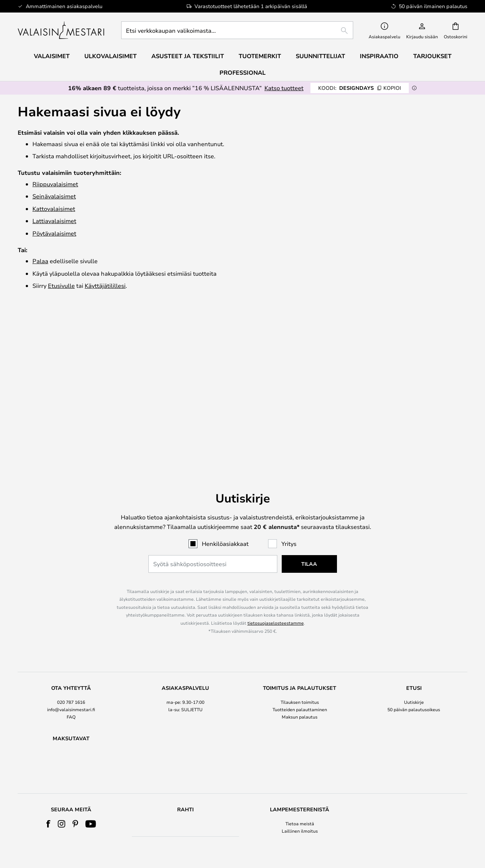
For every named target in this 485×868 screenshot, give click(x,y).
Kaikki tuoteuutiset (71, 803)
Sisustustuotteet (71, 796)
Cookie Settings (414, 716)
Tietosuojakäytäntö (300, 731)
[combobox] (237, 30)
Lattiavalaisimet (54, 221)
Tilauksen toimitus (300, 550)
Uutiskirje (414, 550)
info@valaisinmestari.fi (71, 558)
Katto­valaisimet (54, 209)
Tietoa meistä (300, 708)
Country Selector (300, 738)
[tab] (71, 551)
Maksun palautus (300, 565)
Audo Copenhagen (71, 773)
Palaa (40, 261)
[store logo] (62, 30)
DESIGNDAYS (360, 88)
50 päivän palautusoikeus (414, 558)
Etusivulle (61, 285)
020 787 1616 (71, 550)
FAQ (71, 565)
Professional (242, 73)
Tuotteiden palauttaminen (300, 558)
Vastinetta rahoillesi (71, 788)
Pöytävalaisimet (54, 233)
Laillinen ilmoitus (300, 716)
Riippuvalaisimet (55, 184)
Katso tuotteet (284, 88)
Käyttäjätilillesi (105, 285)
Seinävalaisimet (54, 196)
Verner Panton (71, 781)
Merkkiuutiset (414, 723)
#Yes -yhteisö (414, 708)
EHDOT (300, 723)
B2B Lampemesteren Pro (414, 731)
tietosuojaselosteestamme (276, 471)
